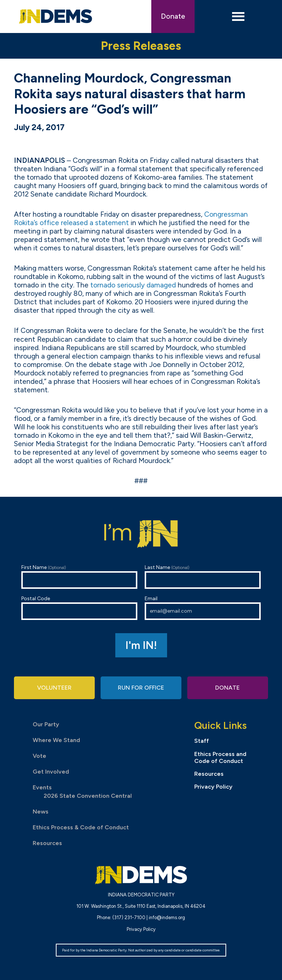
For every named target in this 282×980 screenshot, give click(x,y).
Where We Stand (56, 740)
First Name (79, 577)
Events (42, 787)
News (41, 812)
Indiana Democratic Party (56, 16)
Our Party (46, 724)
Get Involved (51, 772)
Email (203, 608)
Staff (202, 741)
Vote (39, 756)
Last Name (203, 577)
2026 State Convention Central (88, 796)
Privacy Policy (213, 787)
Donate (173, 16)
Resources (47, 843)
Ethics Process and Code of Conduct (220, 757)
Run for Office (141, 688)
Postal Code (79, 608)
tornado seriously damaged (133, 285)
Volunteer (54, 688)
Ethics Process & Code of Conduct (81, 827)
